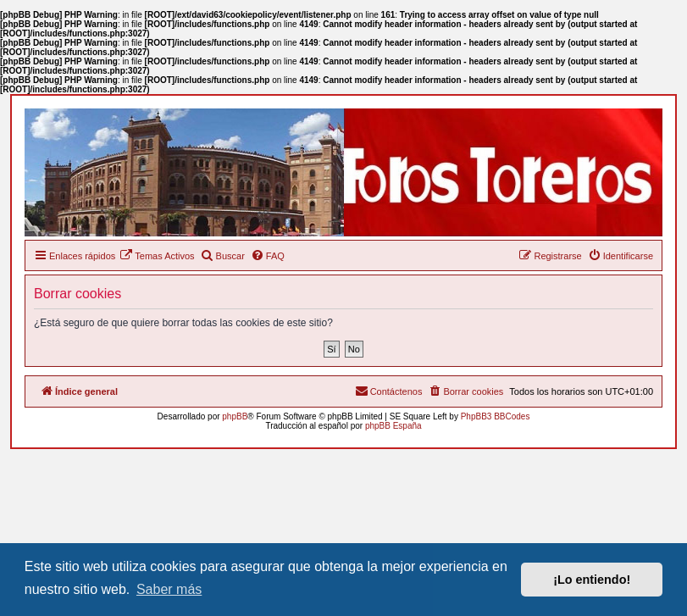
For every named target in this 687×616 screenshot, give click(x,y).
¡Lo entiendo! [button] (592, 580)
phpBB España (393, 426)
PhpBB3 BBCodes (496, 416)
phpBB (235, 416)
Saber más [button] (169, 589)
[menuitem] (157, 256)
